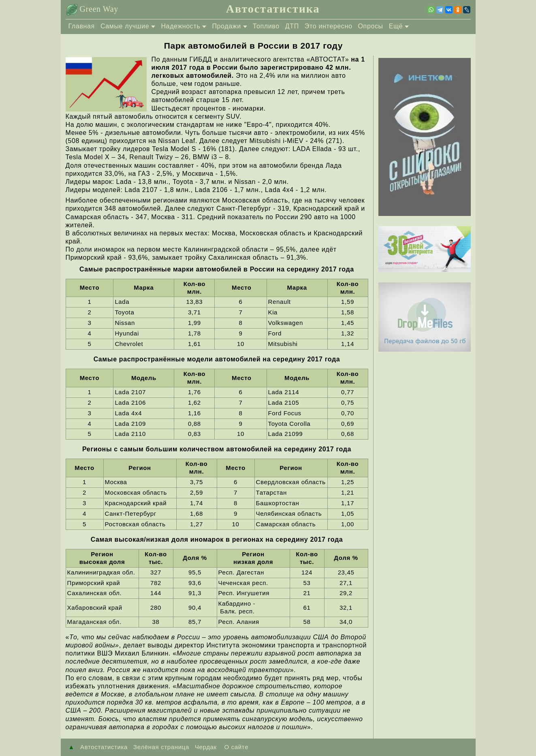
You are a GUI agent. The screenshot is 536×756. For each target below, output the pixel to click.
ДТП (292, 26)
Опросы (371, 26)
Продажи (226, 26)
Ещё (396, 26)
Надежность (180, 26)
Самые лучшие (125, 26)
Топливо (266, 26)
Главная (82, 26)
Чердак (206, 747)
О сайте (235, 747)
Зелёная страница (161, 747)
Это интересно (329, 26)
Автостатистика (273, 9)
